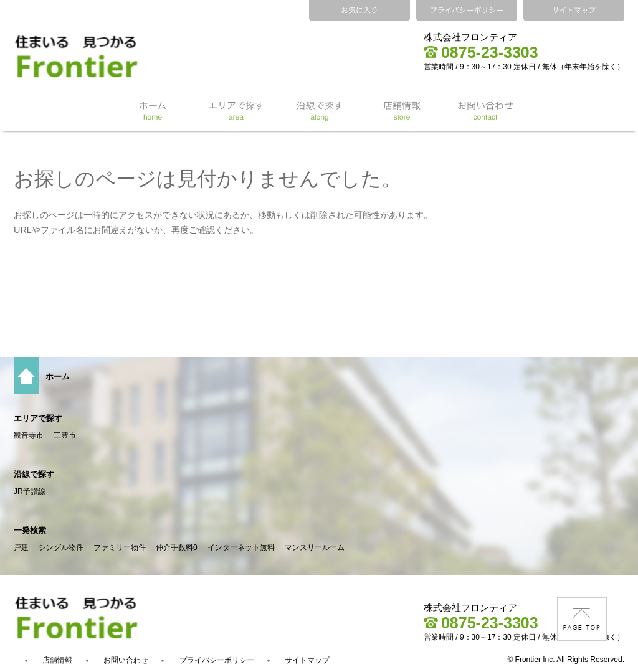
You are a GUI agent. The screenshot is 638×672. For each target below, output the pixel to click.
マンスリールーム (315, 547)
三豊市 (65, 435)
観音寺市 (29, 435)
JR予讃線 (30, 491)
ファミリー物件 (120, 547)
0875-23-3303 (481, 52)
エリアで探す (38, 418)
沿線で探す (34, 474)
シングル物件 (61, 547)
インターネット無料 (241, 547)
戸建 (21, 547)
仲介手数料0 (177, 547)
